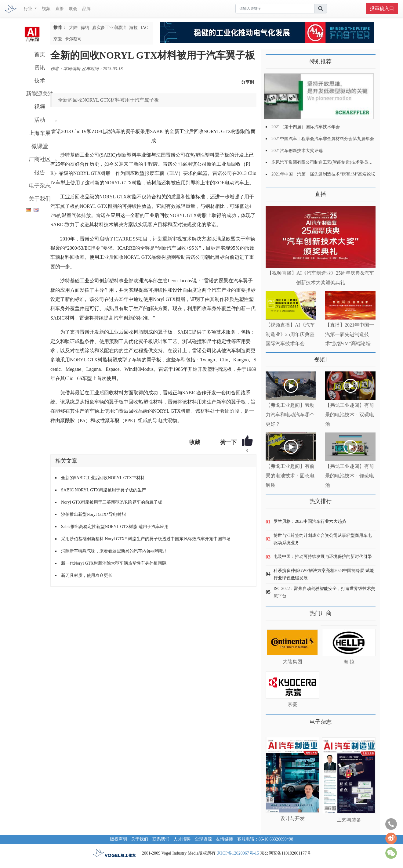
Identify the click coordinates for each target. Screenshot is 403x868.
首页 (40, 54)
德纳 (85, 28)
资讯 (40, 67)
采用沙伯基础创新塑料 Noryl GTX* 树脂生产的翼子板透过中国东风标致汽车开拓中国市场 (146, 539)
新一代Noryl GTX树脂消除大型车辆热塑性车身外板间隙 (114, 563)
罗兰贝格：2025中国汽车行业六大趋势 (310, 521)
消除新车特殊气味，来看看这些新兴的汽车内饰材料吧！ (114, 551)
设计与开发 (292, 818)
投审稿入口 (382, 8)
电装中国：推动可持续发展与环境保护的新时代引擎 (323, 557)
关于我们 (40, 199)
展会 (73, 9)
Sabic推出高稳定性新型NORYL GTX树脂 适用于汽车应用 (115, 527)
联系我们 (161, 839)
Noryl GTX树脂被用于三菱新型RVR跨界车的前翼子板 (112, 502)
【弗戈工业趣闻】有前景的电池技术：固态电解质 (290, 476)
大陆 (73, 28)
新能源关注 (40, 94)
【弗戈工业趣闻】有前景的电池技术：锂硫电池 (350, 476)
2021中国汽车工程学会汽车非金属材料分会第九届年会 (323, 139)
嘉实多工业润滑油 (109, 28)
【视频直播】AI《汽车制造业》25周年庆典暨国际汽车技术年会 (290, 334)
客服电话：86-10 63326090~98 (265, 839)
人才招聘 (182, 839)
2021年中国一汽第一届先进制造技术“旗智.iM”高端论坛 (323, 174)
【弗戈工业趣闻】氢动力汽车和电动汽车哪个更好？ (290, 415)
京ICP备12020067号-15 (238, 853)
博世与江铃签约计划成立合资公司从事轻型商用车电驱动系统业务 (323, 539)
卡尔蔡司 (73, 39)
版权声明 (118, 839)
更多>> (272, 192)
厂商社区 (40, 159)
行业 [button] (29, 9)
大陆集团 (292, 662)
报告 (40, 172)
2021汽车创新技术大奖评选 (297, 151)
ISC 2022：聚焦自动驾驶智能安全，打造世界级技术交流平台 (324, 592)
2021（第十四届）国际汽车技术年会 (306, 127)
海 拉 (349, 662)
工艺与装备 (349, 820)
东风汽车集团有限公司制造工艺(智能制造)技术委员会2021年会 (330, 162)
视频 (46, 9)
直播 (60, 9)
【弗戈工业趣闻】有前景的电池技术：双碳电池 (350, 415)
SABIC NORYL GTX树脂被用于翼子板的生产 (103, 490)
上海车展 (40, 133)
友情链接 (224, 839)
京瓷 (58, 39)
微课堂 (40, 146)
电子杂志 (40, 186)
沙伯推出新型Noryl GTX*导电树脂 (93, 514)
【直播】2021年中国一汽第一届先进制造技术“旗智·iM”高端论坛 (350, 334)
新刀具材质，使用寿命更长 (87, 575)
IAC (144, 28)
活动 (40, 120)
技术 (40, 81)
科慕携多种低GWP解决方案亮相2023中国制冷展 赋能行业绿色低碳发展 (324, 574)
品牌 (86, 9)
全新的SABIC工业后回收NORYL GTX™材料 (103, 478)
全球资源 (203, 839)
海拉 (133, 28)
